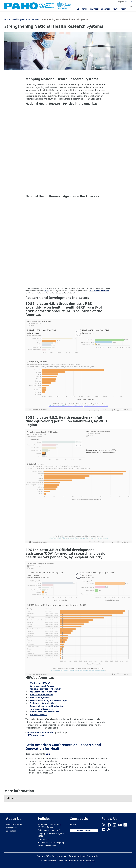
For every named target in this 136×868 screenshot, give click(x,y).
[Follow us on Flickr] (104, 830)
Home (7, 19)
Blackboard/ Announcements (44, 712)
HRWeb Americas (35, 735)
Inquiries (73, 824)
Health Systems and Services (26, 19)
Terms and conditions (47, 846)
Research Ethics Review (41, 694)
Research (14, 798)
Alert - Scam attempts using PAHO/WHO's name (50, 826)
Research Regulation (40, 697)
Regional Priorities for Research (45, 689)
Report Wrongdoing (84, 830)
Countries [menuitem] (94, 9)
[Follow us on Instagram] (114, 826)
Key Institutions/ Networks (43, 692)
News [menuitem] (115, 9)
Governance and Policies (42, 686)
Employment (11, 828)
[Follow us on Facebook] (109, 826)
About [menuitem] (124, 9)
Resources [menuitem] (105, 9)
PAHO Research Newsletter (99, 291)
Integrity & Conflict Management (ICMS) (52, 835)
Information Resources (41, 709)
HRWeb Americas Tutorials (40, 732)
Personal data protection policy (51, 842)
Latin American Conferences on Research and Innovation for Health (63, 747)
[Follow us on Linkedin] (125, 826)
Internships (11, 831)
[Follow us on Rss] (109, 830)
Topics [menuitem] (85, 9)
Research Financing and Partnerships (48, 700)
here (48, 754)
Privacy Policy (44, 839)
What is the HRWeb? (40, 683)
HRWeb (47, 291)
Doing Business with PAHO (49, 830)
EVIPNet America (38, 715)
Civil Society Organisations (43, 703)
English (121, 1)
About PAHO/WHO (14, 824)
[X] (104, 826)
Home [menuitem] (78, 9)
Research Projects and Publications (47, 706)
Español (128, 1)
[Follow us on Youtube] (120, 826)
